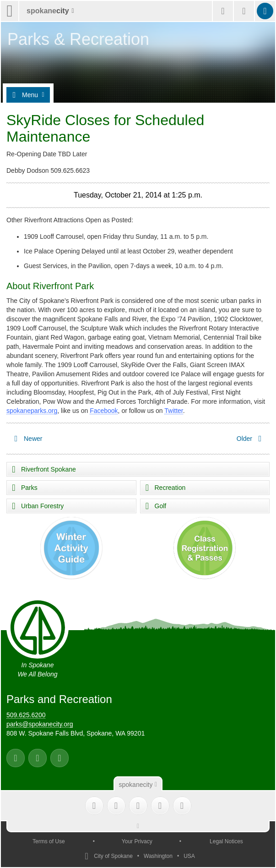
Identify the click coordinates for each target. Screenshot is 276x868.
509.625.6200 (26, 715)
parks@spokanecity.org (40, 724)
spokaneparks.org (32, 411)
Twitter (173, 411)
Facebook (104, 411)
